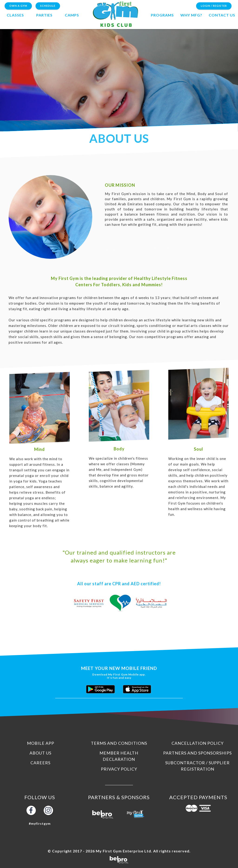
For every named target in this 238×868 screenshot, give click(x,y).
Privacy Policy (119, 769)
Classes (15, 15)
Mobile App (41, 743)
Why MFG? (191, 15)
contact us (222, 15)
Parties (44, 15)
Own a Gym (18, 6)
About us (40, 753)
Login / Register (214, 6)
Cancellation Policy (198, 743)
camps (72, 15)
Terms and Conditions (119, 743)
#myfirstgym (40, 823)
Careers (40, 763)
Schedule (48, 6)
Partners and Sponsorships (197, 753)
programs (162, 15)
